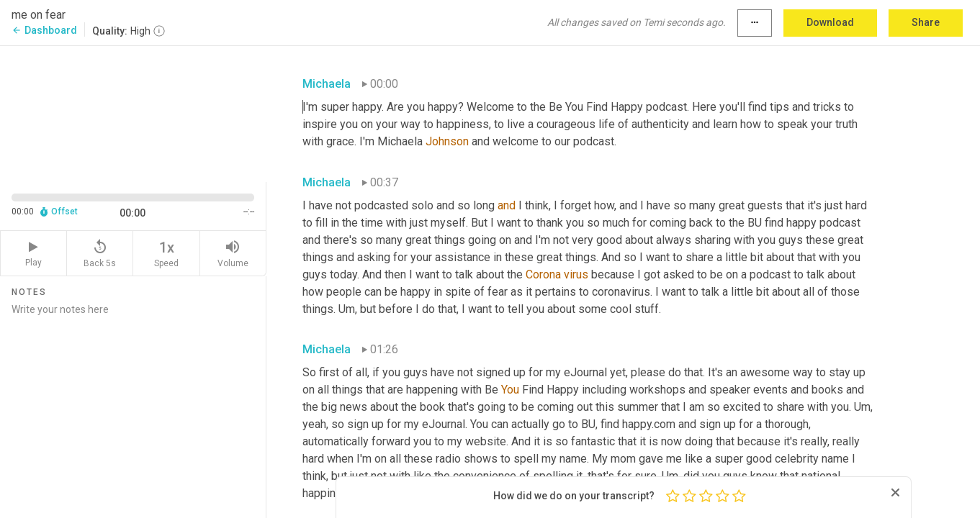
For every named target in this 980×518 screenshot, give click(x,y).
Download (830, 22)
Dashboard (44, 30)
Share (926, 22)
